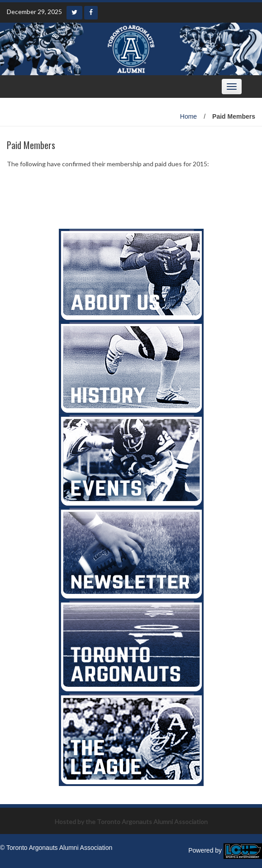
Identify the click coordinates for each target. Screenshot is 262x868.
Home (188, 116)
